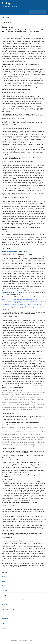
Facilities (4, 614)
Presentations (5, 605)
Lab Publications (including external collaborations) (14, 600)
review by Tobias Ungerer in (32, 297)
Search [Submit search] (44, 12)
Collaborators (5, 590)
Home (3, 17)
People (3, 586)
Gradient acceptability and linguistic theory (14, 251)
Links (3, 623)
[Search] (36, 12)
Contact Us (4, 628)
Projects (4, 595)
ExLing (6, 3)
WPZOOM (36, 641)
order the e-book (20, 293)
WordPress (17, 641)
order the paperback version (12, 291)
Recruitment (5, 619)
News (3, 581)
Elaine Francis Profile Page (8, 609)
